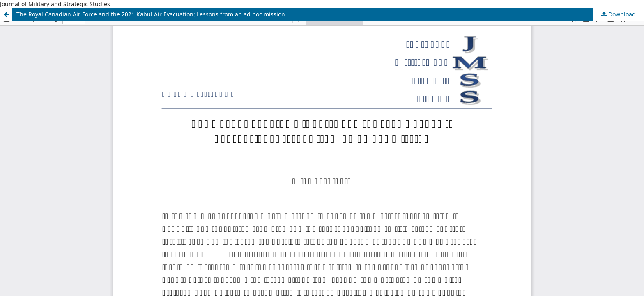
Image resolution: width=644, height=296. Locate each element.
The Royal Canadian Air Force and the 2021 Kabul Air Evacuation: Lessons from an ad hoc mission (151, 14)
